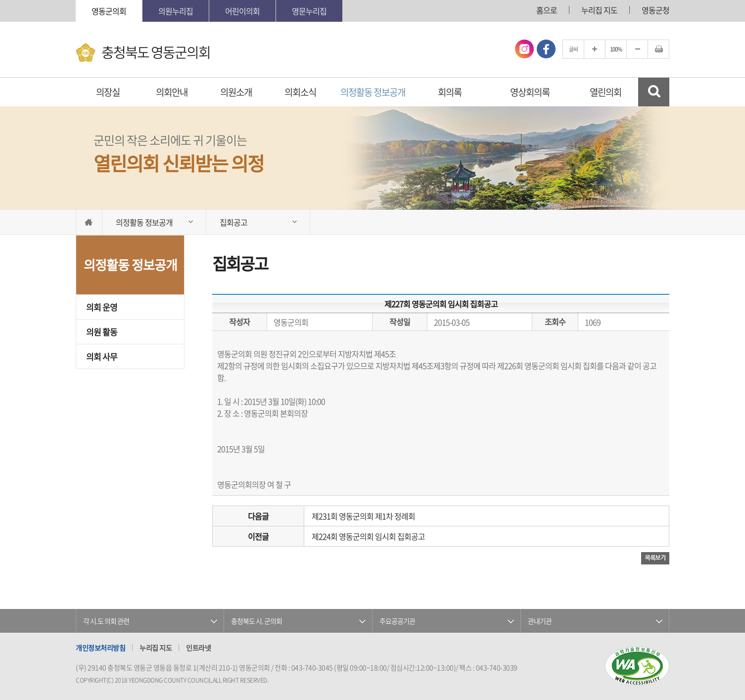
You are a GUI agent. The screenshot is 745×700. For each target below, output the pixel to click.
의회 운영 (102, 307)
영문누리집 (309, 11)
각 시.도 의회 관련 (106, 621)
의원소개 (236, 92)
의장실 (108, 92)
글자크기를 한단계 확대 (595, 49)
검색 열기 (654, 92)
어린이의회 (242, 11)
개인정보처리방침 (100, 648)
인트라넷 (198, 648)
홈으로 (547, 10)
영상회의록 (530, 92)
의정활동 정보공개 (373, 92)
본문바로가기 (0, 0)
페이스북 (546, 49)
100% (616, 49)
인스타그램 (524, 49)
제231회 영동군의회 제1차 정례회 (363, 516)
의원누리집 (176, 11)
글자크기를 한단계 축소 (637, 49)
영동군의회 (109, 11)
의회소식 (300, 92)
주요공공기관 (397, 621)
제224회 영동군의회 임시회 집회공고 (368, 536)
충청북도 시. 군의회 (256, 621)
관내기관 (540, 621)
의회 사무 (102, 356)
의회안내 (172, 92)
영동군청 (655, 10)
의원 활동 (102, 332)
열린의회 (605, 92)
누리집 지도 (599, 10)
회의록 (450, 92)
